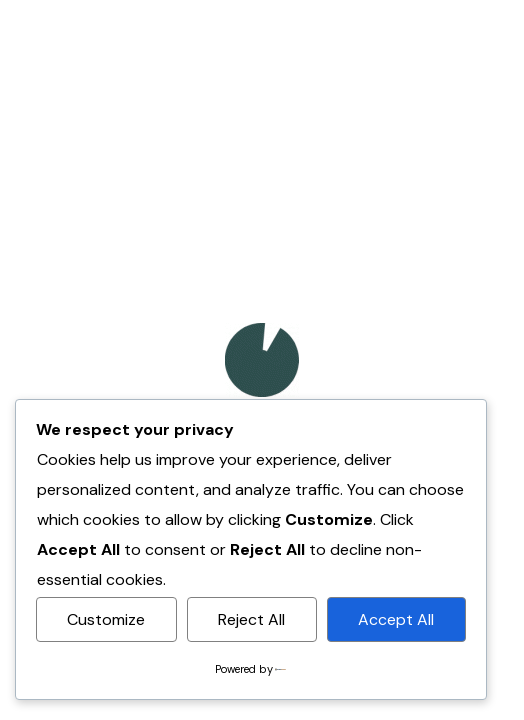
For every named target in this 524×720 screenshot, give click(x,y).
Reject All (251, 619)
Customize (106, 619)
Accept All (396, 619)
